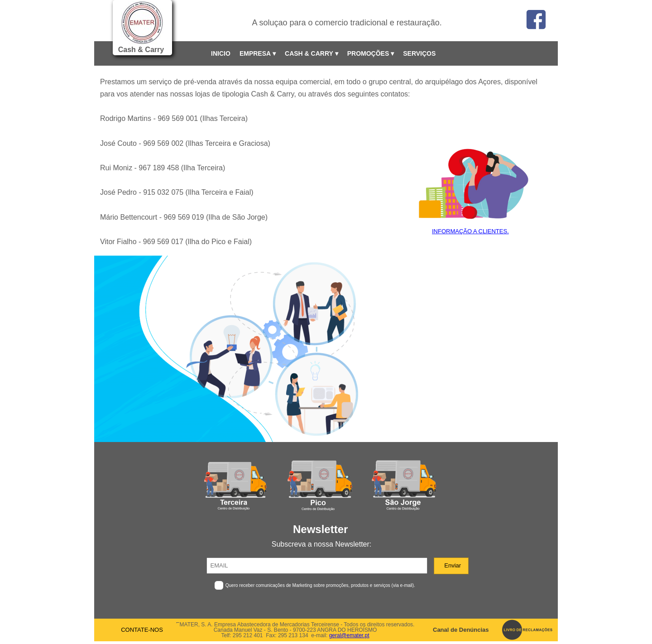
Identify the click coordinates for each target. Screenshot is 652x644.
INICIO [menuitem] (221, 53)
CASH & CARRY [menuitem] (312, 54)
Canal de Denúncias (461, 630)
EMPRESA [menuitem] (258, 54)
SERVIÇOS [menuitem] (419, 53)
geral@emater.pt (349, 635)
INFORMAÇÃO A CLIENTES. (470, 231)
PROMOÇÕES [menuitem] (371, 54)
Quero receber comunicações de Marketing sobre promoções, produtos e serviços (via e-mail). (320, 585)
